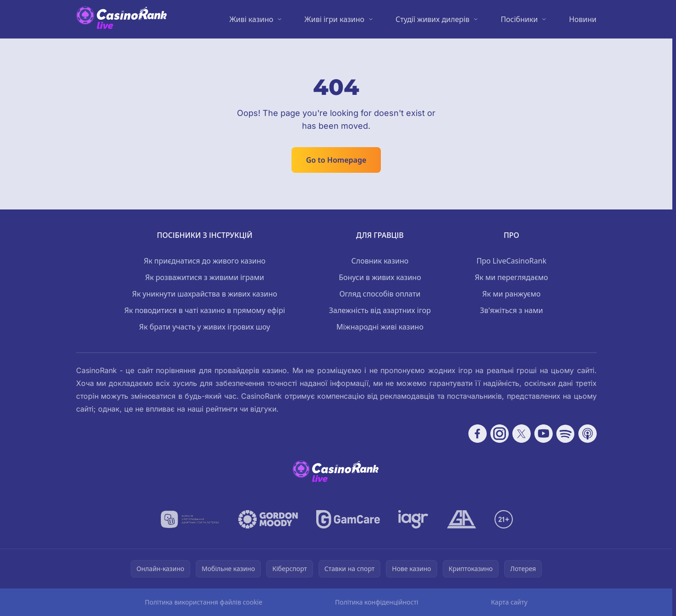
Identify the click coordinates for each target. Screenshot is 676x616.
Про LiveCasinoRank (512, 261)
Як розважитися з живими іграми (205, 277)
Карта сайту (509, 602)
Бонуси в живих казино (380, 277)
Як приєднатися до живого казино (205, 261)
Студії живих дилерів (432, 19)
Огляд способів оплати (380, 294)
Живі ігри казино (334, 19)
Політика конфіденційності (377, 602)
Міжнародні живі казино (380, 327)
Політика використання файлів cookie (203, 602)
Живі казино (251, 19)
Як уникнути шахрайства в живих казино (205, 294)
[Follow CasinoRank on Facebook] (478, 434)
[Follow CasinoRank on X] (522, 434)
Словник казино (380, 261)
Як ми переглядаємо (511, 277)
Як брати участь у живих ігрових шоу (205, 327)
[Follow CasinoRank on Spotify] (566, 434)
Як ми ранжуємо (511, 294)
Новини (583, 19)
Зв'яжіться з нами (511, 310)
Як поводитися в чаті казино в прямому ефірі (205, 310)
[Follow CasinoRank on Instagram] (500, 434)
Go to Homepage (336, 160)
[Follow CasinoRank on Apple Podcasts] (588, 434)
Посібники (519, 19)
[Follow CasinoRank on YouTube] (544, 434)
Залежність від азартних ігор (380, 310)
